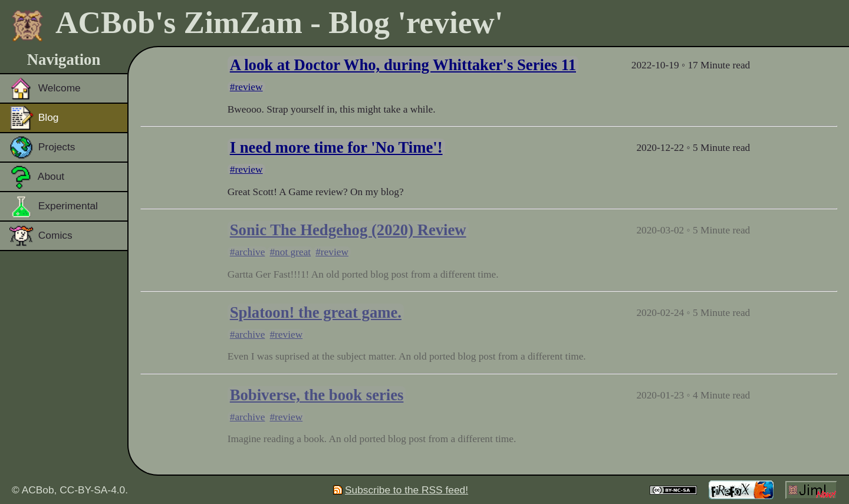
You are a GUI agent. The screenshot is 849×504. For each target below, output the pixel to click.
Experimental (54, 206)
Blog (34, 118)
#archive (248, 252)
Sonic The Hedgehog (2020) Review (348, 230)
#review (246, 87)
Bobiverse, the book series (317, 395)
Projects (42, 147)
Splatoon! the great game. (316, 312)
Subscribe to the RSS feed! (401, 490)
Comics (41, 236)
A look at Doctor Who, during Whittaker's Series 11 (403, 65)
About (37, 177)
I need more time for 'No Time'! (336, 147)
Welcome (45, 88)
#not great (290, 252)
